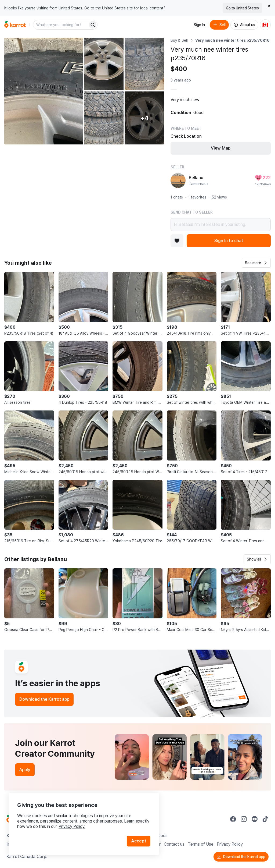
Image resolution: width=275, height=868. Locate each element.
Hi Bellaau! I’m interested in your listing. (221, 225)
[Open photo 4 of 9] (104, 118)
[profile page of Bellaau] (178, 180)
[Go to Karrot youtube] (255, 819)
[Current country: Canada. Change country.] (265, 25)
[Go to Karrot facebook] (233, 819)
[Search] (93, 25)
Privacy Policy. (72, 826)
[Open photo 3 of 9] (144, 64)
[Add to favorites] (177, 241)
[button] (256, 263)
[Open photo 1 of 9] (44, 91)
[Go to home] (15, 25)
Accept (139, 841)
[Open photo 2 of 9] (104, 64)
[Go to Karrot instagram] (244, 819)
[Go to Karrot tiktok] (265, 819)
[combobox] (61, 25)
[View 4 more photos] (144, 118)
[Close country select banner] (269, 6)
